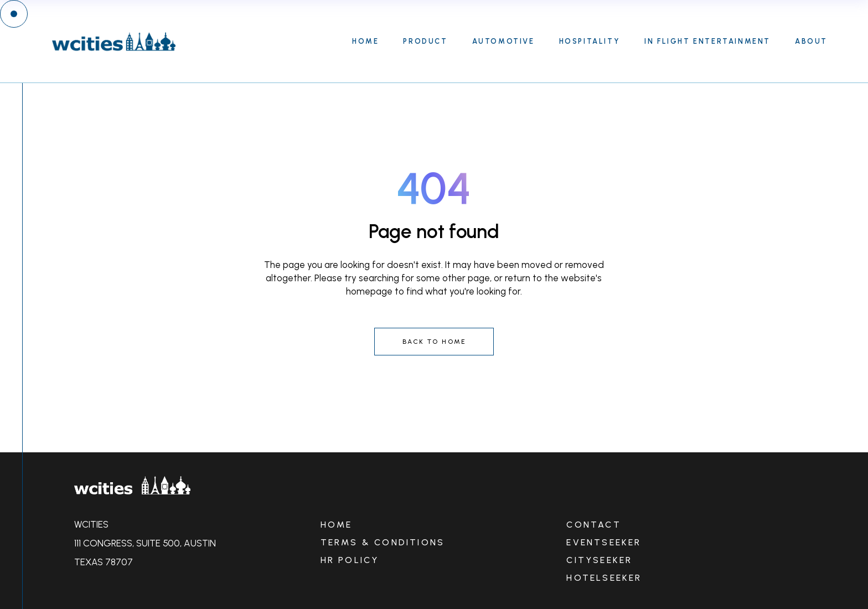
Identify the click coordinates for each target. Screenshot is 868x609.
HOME (337, 525)
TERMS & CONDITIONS (383, 542)
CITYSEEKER (599, 560)
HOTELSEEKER (604, 578)
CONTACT (593, 525)
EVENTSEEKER (604, 542)
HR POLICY (350, 560)
